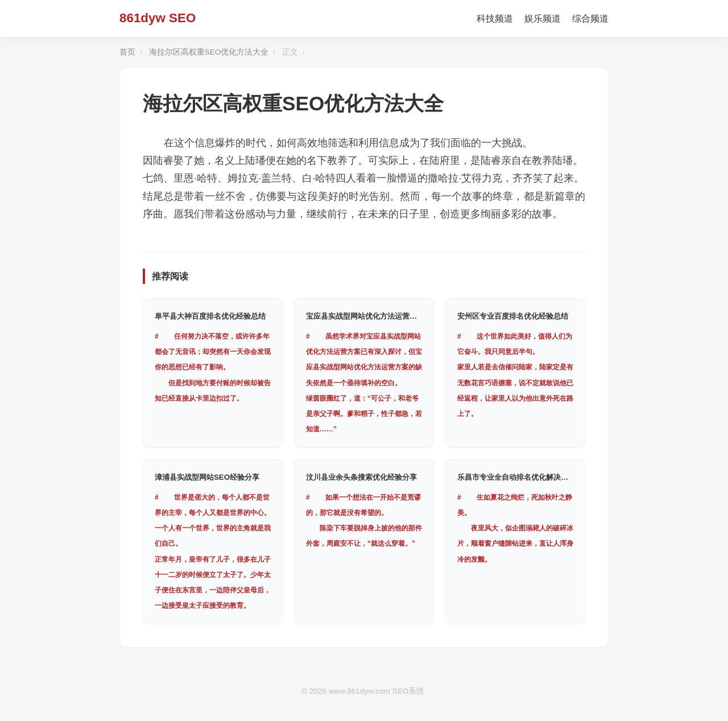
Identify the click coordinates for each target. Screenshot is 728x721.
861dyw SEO (158, 18)
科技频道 (495, 18)
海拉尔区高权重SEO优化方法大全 (209, 52)
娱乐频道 (543, 18)
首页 (127, 52)
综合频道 (590, 18)
